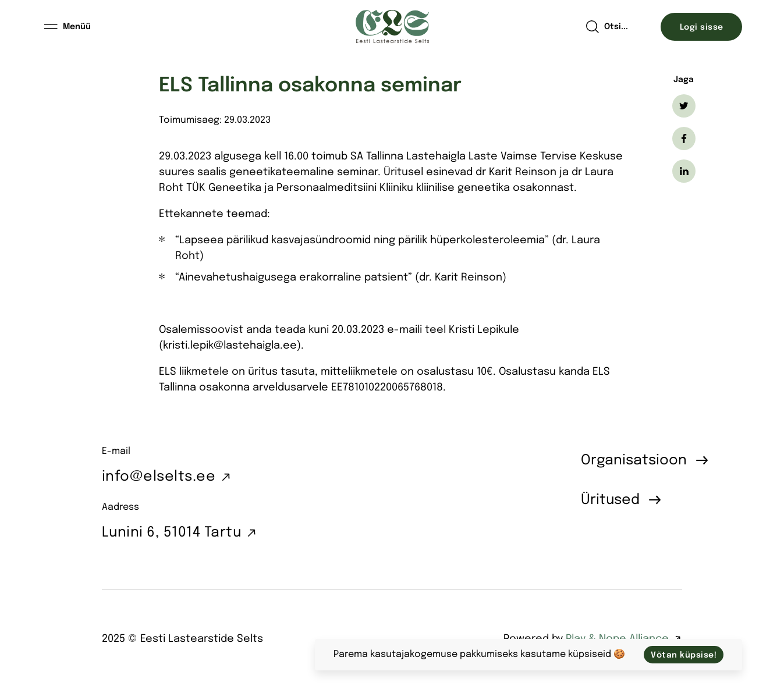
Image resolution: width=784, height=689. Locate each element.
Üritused (610, 500)
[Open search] (607, 27)
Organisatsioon (634, 461)
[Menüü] (68, 27)
